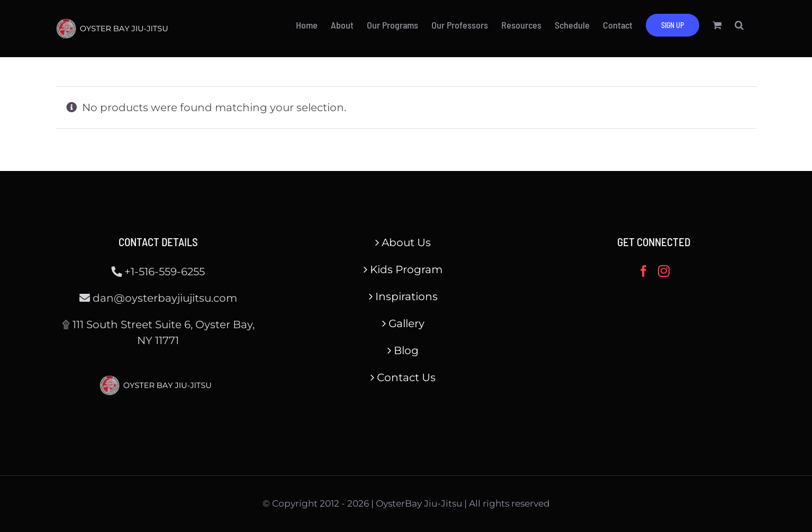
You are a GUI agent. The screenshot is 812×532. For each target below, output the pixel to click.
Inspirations (407, 296)
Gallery (407, 323)
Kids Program (406, 269)
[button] (739, 25)
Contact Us (406, 377)
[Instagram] (664, 271)
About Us (406, 242)
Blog (406, 350)
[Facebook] (644, 271)
